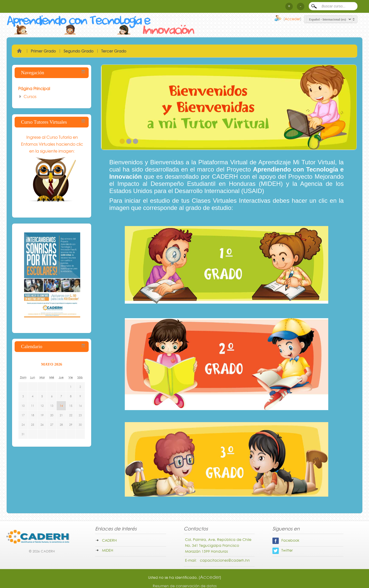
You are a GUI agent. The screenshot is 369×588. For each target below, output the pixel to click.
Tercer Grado (114, 51)
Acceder (292, 19)
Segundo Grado (79, 51)
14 (61, 406)
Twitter (283, 550)
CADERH (109, 540)
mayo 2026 (52, 364)
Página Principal (34, 89)
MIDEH (108, 550)
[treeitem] (52, 89)
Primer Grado (43, 51)
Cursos (30, 97)
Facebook (286, 540)
